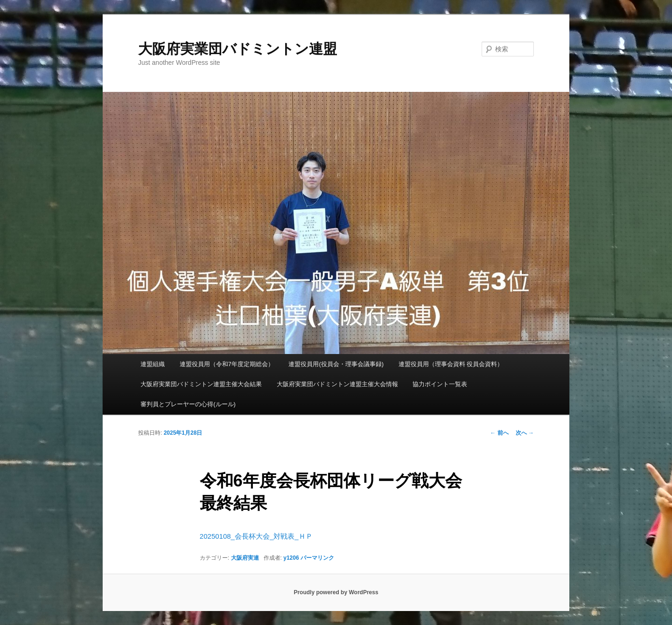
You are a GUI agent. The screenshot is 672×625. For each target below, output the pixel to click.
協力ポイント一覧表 (440, 384)
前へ (499, 433)
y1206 (291, 558)
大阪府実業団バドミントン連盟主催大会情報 (337, 384)
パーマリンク (317, 558)
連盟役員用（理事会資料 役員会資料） (451, 364)
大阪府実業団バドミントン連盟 (238, 49)
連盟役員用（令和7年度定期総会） (227, 364)
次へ (525, 433)
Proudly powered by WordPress (336, 592)
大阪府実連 (245, 558)
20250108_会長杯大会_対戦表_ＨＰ (256, 536)
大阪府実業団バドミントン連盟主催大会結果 (201, 384)
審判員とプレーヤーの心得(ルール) (188, 404)
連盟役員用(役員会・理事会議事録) (336, 364)
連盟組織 (153, 364)
